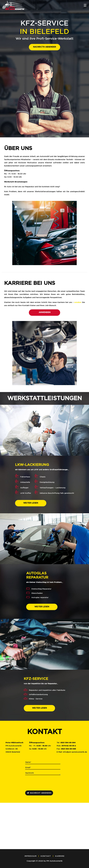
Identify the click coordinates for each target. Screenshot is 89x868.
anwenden (45, 312)
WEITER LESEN (31, 503)
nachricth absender (45, 47)
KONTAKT (46, 856)
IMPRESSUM (31, 856)
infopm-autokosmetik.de (75, 752)
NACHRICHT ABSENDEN (39, 793)
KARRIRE (60, 856)
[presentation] (43, 782)
